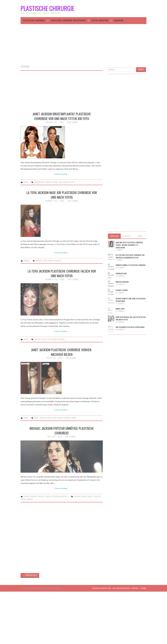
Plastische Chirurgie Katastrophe (68, 20)
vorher (74, 418)
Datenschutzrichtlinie (102, 588)
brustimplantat (39, 182)
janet (61, 182)
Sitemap (143, 588)
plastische (66, 182)
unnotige (30, 499)
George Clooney (122, 290)
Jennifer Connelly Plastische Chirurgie (131, 265)
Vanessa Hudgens (122, 282)
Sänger (26, 182)
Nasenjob (119, 20)
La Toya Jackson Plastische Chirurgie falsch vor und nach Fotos (62, 273)
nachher (60, 418)
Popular (114, 236)
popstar (23, 499)
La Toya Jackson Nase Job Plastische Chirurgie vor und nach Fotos (62, 195)
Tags (140, 236)
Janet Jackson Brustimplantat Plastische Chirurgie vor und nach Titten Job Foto (62, 116)
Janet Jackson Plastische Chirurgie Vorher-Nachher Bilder (62, 352)
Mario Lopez (120, 309)
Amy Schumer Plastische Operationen (130, 327)
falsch (44, 339)
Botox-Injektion (100, 20)
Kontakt (135, 588)
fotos (45, 261)
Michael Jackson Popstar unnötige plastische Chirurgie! (62, 431)
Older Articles (30, 575)
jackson (55, 182)
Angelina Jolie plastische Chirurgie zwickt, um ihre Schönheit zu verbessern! (129, 245)
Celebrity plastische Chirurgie (34, 496)
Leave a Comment (72, 122)
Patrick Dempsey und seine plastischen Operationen (130, 300)
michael (90, 496)
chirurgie (48, 182)
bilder (36, 418)
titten (73, 182)
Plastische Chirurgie (47, 8)
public (62, 122)
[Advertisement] (83, 47)
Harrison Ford (121, 273)
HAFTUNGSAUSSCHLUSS (121, 588)
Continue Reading (62, 174)
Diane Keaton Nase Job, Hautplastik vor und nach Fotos (131, 318)
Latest (127, 236)
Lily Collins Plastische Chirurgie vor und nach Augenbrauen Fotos (130, 256)
